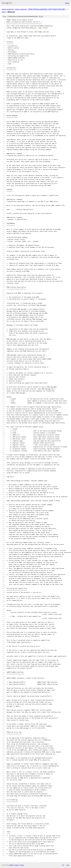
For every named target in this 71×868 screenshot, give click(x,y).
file (41, 16)
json (68, 865)
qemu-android (8, 9)
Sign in (67, 3)
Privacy (17, 865)
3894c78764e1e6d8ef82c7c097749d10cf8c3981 (47, 9)
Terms (22, 865)
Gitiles (11, 865)
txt (63, 865)
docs (4, 12)
